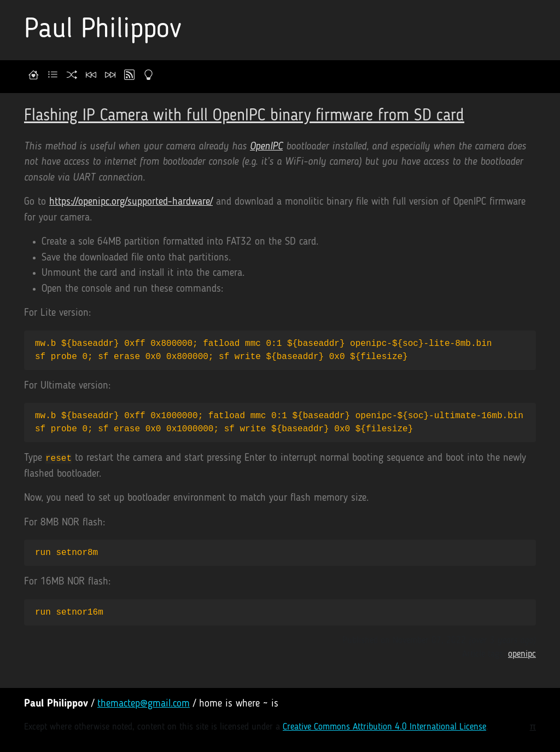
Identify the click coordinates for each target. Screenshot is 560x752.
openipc (522, 654)
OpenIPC (266, 147)
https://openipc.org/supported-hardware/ (131, 202)
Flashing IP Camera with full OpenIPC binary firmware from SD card (244, 116)
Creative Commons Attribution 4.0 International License (384, 727)
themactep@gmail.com (144, 704)
